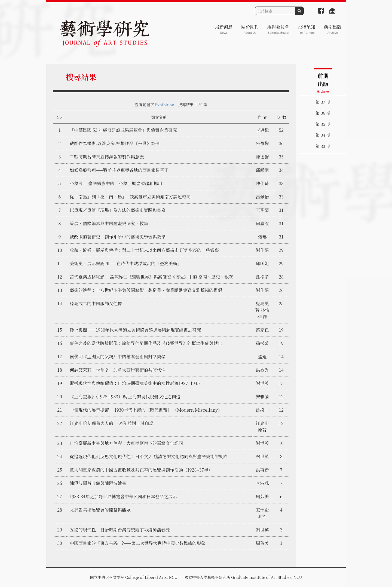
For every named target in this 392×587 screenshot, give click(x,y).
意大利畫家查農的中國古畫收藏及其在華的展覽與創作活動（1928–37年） (141, 470)
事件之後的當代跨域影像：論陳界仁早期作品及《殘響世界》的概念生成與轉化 (146, 343)
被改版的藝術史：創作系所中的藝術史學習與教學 (118, 237)
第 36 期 (323, 113)
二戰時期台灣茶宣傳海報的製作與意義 (107, 157)
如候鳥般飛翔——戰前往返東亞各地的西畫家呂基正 (119, 170)
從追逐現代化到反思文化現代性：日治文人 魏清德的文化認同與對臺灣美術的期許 (149, 456)
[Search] (275, 11)
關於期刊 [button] (250, 29)
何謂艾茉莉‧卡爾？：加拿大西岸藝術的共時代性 (118, 370)
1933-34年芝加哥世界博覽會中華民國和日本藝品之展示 (123, 496)
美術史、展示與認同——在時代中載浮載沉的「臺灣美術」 (126, 263)
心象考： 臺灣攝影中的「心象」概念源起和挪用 (116, 183)
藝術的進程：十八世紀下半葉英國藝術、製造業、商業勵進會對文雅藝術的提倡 (146, 290)
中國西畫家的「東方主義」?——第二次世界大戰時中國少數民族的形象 (137, 543)
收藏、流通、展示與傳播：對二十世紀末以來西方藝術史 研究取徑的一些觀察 (144, 250)
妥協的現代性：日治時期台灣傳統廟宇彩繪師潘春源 (120, 530)
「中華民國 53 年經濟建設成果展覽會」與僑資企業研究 (123, 130)
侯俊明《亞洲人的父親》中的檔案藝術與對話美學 (118, 357)
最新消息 (224, 29)
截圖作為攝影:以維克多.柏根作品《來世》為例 (115, 143)
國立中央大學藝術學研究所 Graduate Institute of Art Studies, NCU (243, 577)
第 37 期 (323, 102)
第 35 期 (323, 124)
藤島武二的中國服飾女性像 (96, 303)
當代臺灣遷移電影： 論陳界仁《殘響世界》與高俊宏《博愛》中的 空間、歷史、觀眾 (151, 277)
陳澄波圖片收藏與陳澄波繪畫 (98, 483)
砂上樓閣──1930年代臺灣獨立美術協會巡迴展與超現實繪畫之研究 (135, 330)
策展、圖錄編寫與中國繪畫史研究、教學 (109, 223)
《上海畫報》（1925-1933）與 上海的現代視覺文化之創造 (125, 397)
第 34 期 (323, 135)
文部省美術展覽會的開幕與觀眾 (100, 510)
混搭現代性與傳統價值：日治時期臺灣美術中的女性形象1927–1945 (135, 383)
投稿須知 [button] (307, 29)
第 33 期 (323, 146)
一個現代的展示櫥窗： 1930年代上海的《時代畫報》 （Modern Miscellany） (146, 410)
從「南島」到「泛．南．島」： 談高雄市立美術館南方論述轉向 (130, 197)
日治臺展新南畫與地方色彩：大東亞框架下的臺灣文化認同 (126, 443)
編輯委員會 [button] (278, 29)
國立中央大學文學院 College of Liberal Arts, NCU (134, 577)
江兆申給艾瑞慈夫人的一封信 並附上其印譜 (112, 423)
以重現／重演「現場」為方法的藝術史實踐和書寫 (118, 210)
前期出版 (333, 29)
